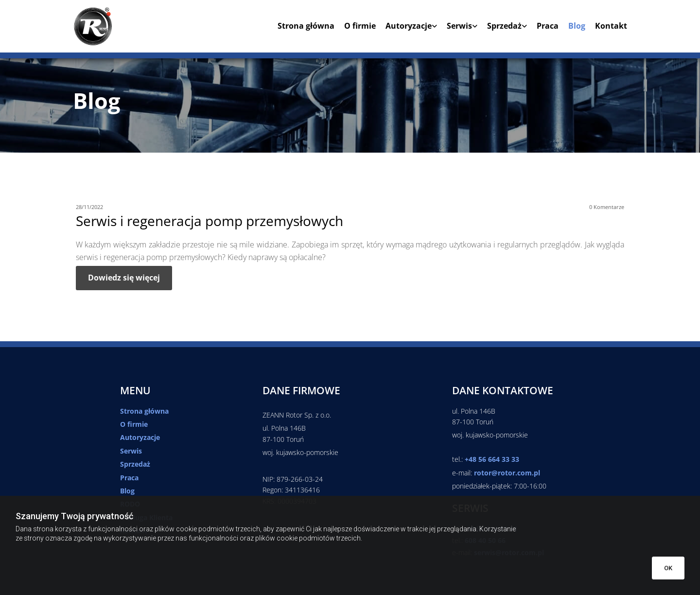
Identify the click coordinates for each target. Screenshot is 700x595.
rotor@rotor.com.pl (507, 473)
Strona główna (306, 26)
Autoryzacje (409, 26)
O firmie (360, 26)
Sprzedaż (504, 26)
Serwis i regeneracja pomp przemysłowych (210, 221)
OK (668, 568)
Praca (548, 26)
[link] (406, 30)
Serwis (459, 26)
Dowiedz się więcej (124, 278)
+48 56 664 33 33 (492, 459)
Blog (577, 26)
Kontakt (611, 26)
